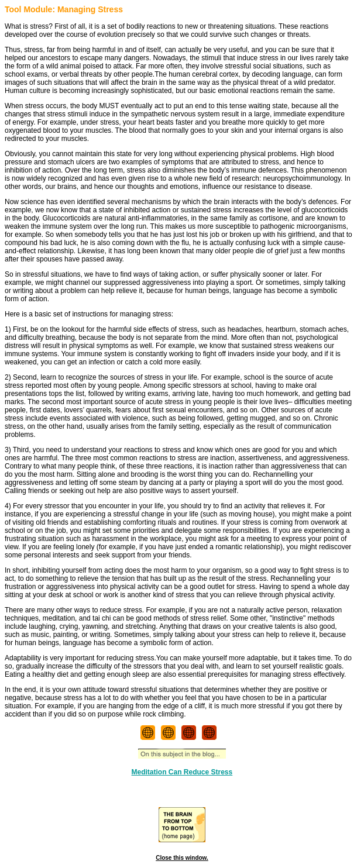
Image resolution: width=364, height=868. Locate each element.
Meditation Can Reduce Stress (182, 772)
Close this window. (182, 858)
